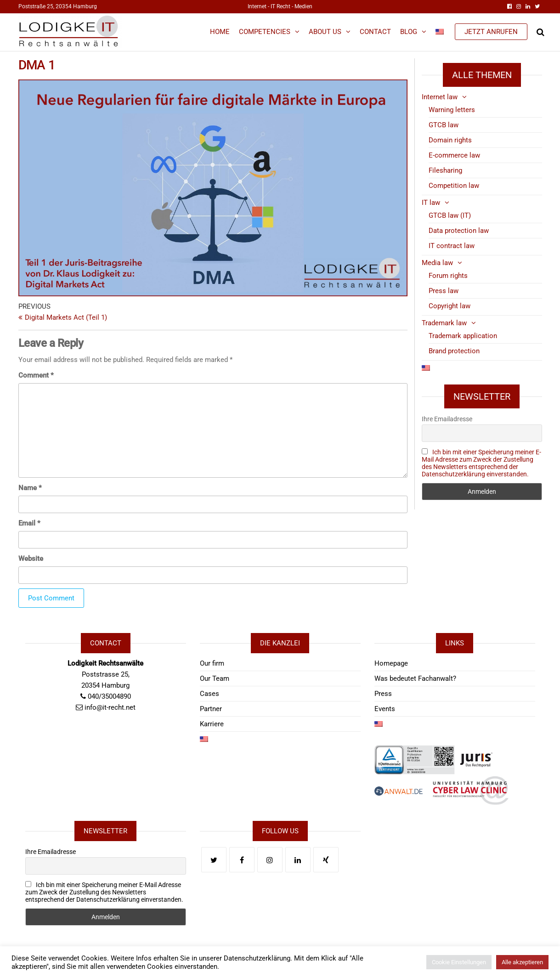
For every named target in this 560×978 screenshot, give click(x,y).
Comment (36, 375)
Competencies (265, 32)
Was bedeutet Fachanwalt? (415, 678)
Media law (437, 263)
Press (383, 694)
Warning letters (452, 110)
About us (325, 32)
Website (31, 559)
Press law (444, 291)
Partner (211, 709)
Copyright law (450, 306)
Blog (409, 32)
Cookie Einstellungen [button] (459, 962)
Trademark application (463, 336)
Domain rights (450, 140)
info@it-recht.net (110, 707)
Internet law (440, 97)
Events (385, 709)
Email (29, 523)
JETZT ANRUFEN (491, 32)
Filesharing (445, 170)
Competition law (454, 186)
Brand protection (454, 351)
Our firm (212, 663)
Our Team (215, 678)
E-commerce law (454, 155)
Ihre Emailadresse (447, 419)
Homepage (391, 663)
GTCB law (444, 125)
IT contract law (452, 246)
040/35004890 (109, 696)
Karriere (212, 724)
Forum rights (448, 276)
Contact (375, 32)
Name (30, 488)
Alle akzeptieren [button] (522, 962)
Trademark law (444, 323)
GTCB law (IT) (450, 215)
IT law (431, 203)
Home (220, 32)
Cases (209, 694)
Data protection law (459, 231)
